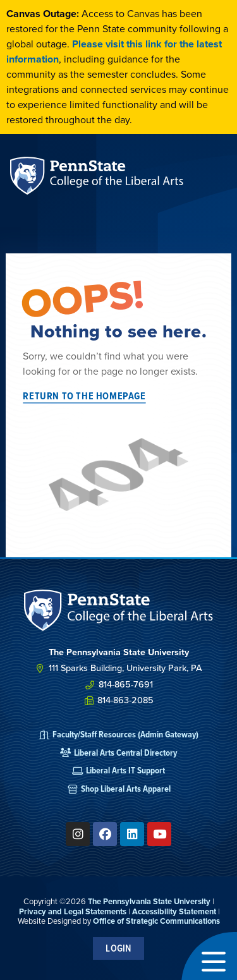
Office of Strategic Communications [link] (156, 921)
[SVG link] (119, 610)
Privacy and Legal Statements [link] (73, 911)
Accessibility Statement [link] (174, 911)
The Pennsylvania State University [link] (149, 901)
